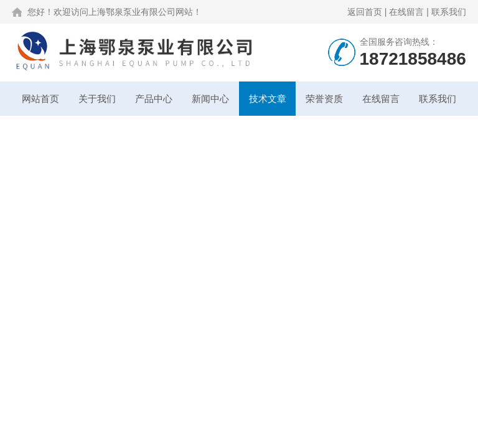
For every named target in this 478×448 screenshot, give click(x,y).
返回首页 (365, 12)
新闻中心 (210, 99)
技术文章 (268, 99)
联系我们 (449, 12)
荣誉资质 (324, 99)
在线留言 (406, 12)
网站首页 (40, 99)
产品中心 (154, 99)
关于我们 (97, 99)
